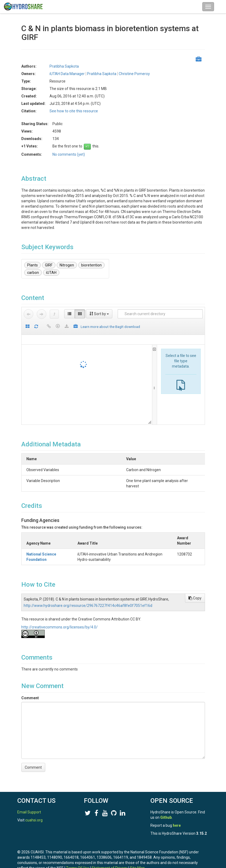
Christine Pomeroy (134, 74)
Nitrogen (67, 265)
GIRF (49, 265)
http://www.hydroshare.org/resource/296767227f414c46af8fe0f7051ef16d (88, 600)
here (177, 825)
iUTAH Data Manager (67, 74)
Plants (32, 265)
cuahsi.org (34, 820)
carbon (33, 273)
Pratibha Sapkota (64, 66)
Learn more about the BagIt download (110, 327)
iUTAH (51, 273)
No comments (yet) (69, 154)
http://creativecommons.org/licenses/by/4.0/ (59, 622)
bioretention (91, 265)
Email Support (29, 812)
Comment (30, 693)
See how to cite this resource (74, 111)
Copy (195, 593)
